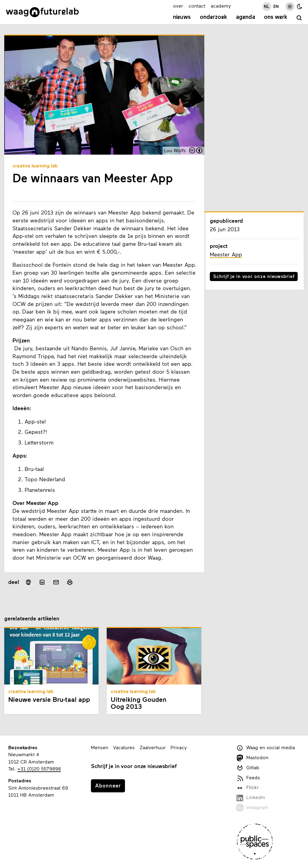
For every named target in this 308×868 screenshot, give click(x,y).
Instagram (252, 808)
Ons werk (276, 17)
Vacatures (124, 747)
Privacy (179, 747)
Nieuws (182, 17)
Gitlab (248, 768)
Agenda (246, 17)
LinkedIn (251, 798)
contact (197, 6)
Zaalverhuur (153, 747)
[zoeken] (299, 18)
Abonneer (108, 785)
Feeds (248, 778)
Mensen (100, 747)
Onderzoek (213, 17)
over (178, 6)
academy (221, 6)
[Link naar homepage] (42, 12)
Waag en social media (266, 748)
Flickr (248, 788)
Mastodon (253, 758)
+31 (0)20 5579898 (39, 769)
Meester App (226, 254)
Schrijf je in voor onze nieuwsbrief (254, 276)
